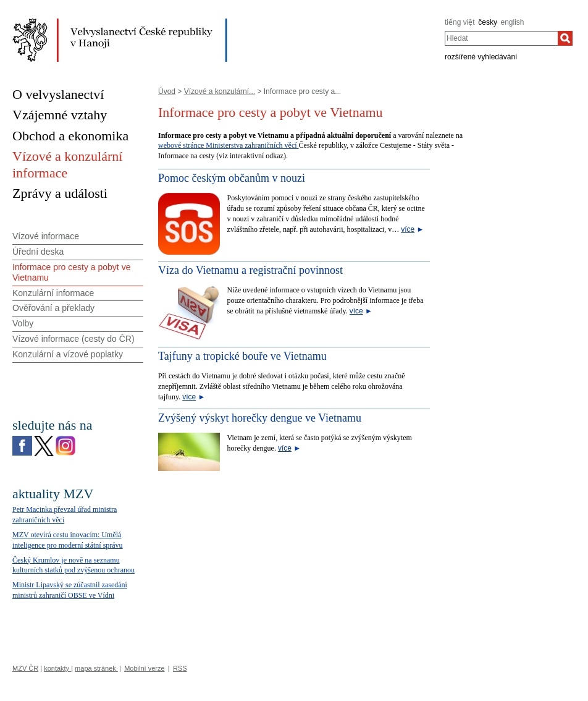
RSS (180, 668)
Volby (23, 323)
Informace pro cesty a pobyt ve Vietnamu (71, 272)
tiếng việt (460, 22)
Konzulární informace (53, 293)
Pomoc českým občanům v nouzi (232, 178)
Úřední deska (38, 252)
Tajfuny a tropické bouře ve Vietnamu (242, 356)
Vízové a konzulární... (220, 91)
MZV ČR (25, 668)
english (513, 22)
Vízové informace (46, 236)
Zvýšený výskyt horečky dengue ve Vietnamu (260, 418)
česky (488, 22)
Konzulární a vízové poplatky (68, 354)
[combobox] (501, 38)
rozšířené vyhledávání (481, 57)
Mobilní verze (144, 668)
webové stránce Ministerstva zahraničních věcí (229, 145)
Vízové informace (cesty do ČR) (73, 339)
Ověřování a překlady (53, 308)
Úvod (167, 91)
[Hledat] (565, 38)
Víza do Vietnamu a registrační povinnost (250, 270)
